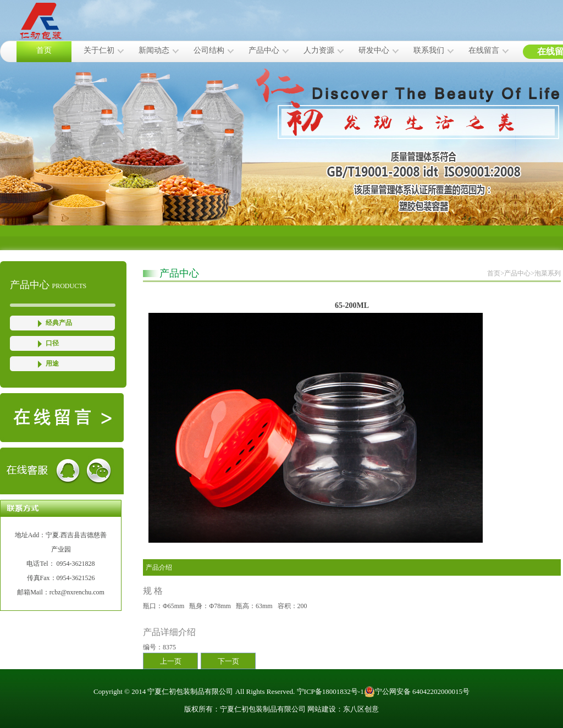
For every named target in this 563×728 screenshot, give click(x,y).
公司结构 (209, 50)
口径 (52, 343)
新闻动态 (154, 50)
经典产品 (59, 323)
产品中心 (264, 50)
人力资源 (319, 50)
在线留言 (484, 50)
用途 (52, 363)
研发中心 (374, 50)
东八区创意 (361, 709)
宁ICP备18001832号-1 (330, 691)
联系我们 (429, 50)
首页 (44, 50)
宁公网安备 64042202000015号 (417, 692)
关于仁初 (99, 50)
